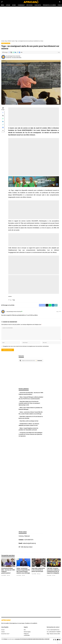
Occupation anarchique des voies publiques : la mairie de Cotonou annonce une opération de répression (31, 436)
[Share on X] (11, 52)
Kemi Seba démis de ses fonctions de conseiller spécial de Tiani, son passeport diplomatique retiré (29, 405)
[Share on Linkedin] (15, 52)
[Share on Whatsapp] (13, 52)
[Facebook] (54, 641)
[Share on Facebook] (9, 52)
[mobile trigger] (2, 2)
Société (8, 43)
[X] (56, 641)
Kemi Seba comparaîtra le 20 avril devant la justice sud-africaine (38, 572)
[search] (60, 2)
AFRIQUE (4, 43)
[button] (17, 52)
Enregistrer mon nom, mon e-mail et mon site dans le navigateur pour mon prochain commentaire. (26, 348)
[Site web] (60, 312)
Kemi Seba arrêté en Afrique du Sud (29, 423)
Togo (14, 300)
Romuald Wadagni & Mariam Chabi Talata (14, 56)
